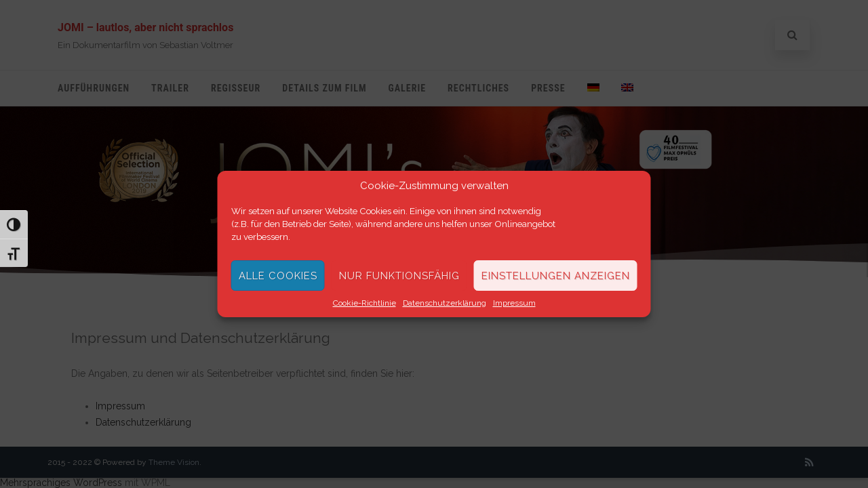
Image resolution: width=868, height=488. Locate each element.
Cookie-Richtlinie (364, 303)
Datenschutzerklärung (445, 303)
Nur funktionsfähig (399, 276)
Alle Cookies (278, 276)
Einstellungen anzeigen (556, 276)
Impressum (514, 303)
